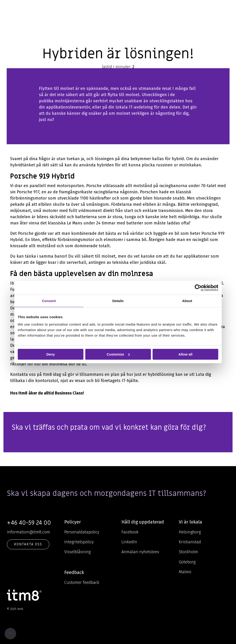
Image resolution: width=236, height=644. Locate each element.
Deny (51, 354)
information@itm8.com (28, 532)
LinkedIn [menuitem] (129, 542)
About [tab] (187, 301)
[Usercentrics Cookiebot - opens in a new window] (198, 288)
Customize (118, 354)
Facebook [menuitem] (130, 532)
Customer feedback (82, 582)
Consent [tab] (49, 301)
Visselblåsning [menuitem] (77, 552)
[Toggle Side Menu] (226, 8)
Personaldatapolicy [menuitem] (82, 532)
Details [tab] (118, 301)
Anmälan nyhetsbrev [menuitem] (140, 552)
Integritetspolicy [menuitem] (79, 542)
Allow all (185, 354)
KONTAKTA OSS (28, 544)
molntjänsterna (70, 101)
